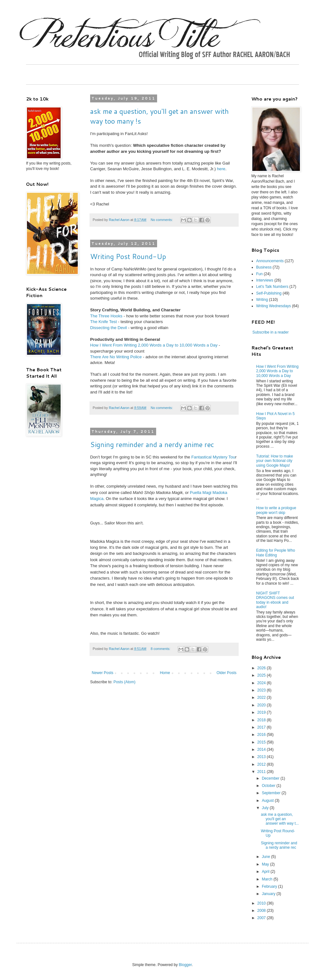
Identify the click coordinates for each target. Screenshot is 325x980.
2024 (262, 683)
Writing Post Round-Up (128, 256)
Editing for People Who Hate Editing (276, 553)
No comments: (162, 220)
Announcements (270, 261)
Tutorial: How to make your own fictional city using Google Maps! (275, 461)
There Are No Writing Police (116, 357)
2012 (262, 764)
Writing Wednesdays (274, 306)
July (266, 808)
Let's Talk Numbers (272, 287)
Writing (262, 300)
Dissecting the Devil (109, 328)
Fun (259, 274)
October (269, 786)
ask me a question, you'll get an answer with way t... (280, 819)
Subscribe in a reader (270, 332)
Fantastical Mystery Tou (213, 457)
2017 (262, 727)
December (271, 778)
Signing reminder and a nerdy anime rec (152, 444)
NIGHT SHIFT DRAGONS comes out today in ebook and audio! (275, 600)
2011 (262, 772)
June (266, 857)
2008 (262, 911)
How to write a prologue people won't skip (276, 510)
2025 (262, 675)
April (266, 872)
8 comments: (161, 649)
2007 (262, 918)
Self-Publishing (269, 293)
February (270, 886)
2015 (262, 742)
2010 (262, 903)
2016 (262, 735)
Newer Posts (103, 673)
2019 (262, 712)
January (269, 894)
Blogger (185, 965)
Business (264, 267)
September (272, 793)
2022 (262, 698)
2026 (262, 668)
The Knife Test (103, 322)
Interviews (265, 280)
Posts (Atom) (124, 682)
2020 (262, 705)
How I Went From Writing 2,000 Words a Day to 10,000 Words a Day (154, 345)
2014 (262, 750)
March (268, 879)
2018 (262, 720)
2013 (262, 757)
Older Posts (226, 673)
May (266, 864)
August (268, 801)
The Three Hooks (106, 316)
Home (165, 673)
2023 (262, 690)
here (221, 169)
